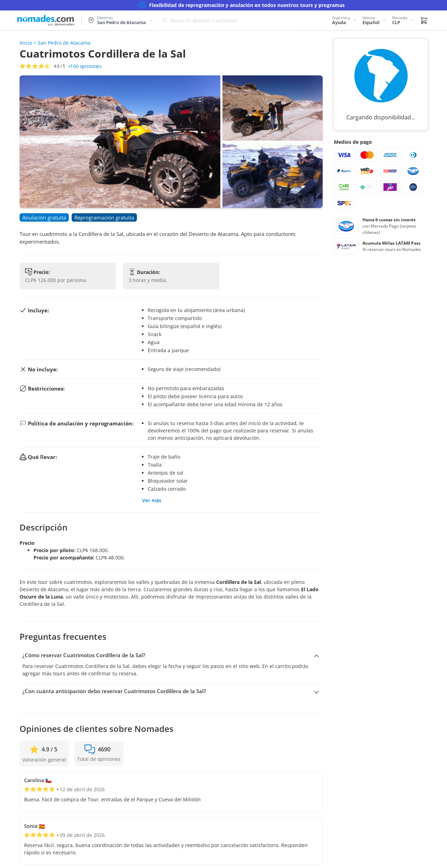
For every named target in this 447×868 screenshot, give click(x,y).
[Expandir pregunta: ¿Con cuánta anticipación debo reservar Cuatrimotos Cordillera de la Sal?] (171, 691)
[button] (345, 20)
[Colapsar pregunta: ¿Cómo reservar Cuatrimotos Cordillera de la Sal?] (171, 655)
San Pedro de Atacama (64, 43)
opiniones (85, 66)
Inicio (26, 43)
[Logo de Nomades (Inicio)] (46, 20)
